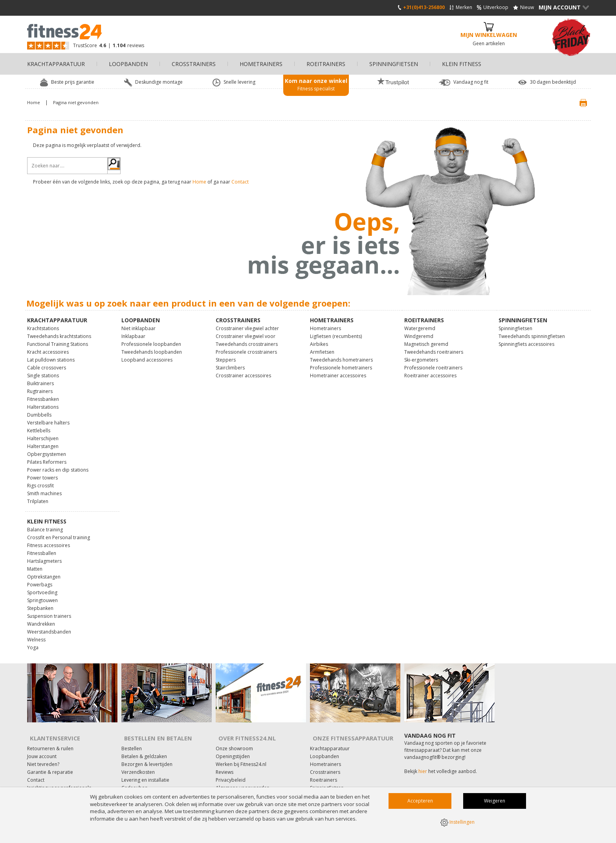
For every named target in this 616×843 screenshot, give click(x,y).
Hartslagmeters (44, 556)
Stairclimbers (230, 363)
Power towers (42, 473)
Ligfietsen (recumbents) (336, 332)
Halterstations (43, 402)
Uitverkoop (493, 8)
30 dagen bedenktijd (553, 82)
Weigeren (495, 802)
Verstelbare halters (48, 418)
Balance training (45, 525)
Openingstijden (233, 747)
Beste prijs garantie (73, 82)
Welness (36, 635)
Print (577, 103)
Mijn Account (564, 8)
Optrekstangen (44, 572)
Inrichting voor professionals (59, 778)
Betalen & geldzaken (144, 747)
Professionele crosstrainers (246, 347)
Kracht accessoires (48, 347)
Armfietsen (322, 347)
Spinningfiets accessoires (526, 339)
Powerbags (40, 580)
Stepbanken (40, 603)
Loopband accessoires (147, 355)
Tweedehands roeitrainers (434, 347)
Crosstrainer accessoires (243, 371)
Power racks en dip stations (58, 465)
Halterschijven (43, 434)
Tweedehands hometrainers (341, 355)
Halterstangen (43, 442)
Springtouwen (42, 596)
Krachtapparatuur (330, 739)
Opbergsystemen (47, 449)
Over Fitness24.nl (242, 731)
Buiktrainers (40, 379)
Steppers (226, 355)
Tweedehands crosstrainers (247, 339)
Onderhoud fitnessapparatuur (61, 786)
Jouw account (42, 747)
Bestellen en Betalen (155, 731)
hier (423, 767)
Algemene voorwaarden (243, 778)
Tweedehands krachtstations (59, 332)
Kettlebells (39, 426)
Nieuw (523, 8)
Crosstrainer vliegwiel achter (247, 324)
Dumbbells (39, 410)
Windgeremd (419, 332)
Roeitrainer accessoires (430, 371)
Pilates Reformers (47, 457)
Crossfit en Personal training (59, 533)
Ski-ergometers (421, 355)
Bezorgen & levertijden (147, 754)
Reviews (225, 762)
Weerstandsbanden (49, 627)
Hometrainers (325, 324)
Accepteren (420, 802)
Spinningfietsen (515, 324)
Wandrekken (41, 619)
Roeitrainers (324, 770)
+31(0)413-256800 (421, 8)
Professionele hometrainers (341, 363)
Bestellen (132, 739)
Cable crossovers (47, 363)
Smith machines (44, 489)
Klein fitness (462, 64)
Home (199, 182)
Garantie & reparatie (50, 762)
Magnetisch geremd (426, 339)
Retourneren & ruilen (50, 739)
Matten (35, 564)
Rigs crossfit (40, 481)
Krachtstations (43, 324)
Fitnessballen (42, 548)
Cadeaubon (135, 778)
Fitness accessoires (49, 541)
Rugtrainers (40, 387)
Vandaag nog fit (471, 82)
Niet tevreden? (43, 754)
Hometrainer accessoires (338, 371)
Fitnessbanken (43, 394)
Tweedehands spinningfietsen (532, 332)
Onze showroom (234, 739)
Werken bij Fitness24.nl (241, 754)
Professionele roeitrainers (433, 363)
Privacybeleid (231, 770)
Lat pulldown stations (51, 355)
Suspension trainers (49, 611)
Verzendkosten (138, 762)
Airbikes (319, 339)
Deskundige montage (159, 82)
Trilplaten (38, 497)
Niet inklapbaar (138, 324)
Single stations (43, 371)
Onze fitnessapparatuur (348, 731)
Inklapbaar (133, 332)
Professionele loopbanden (151, 339)
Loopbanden (324, 747)
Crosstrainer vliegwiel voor (246, 332)
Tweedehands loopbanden (152, 347)
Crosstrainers (325, 762)
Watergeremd (420, 324)
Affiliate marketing (236, 786)
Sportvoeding (42, 588)
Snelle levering (239, 82)
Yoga (33, 643)
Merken (461, 8)
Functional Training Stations (58, 339)
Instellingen (457, 823)
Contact (240, 182)
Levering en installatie (145, 770)
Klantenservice (51, 731)
